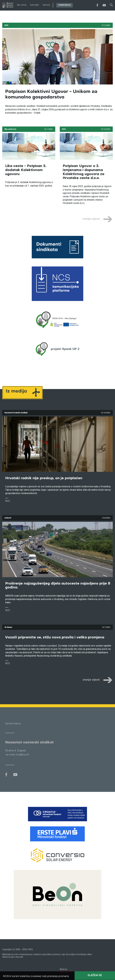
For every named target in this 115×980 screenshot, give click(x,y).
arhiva (46, 5)
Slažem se (95, 975)
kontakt (35, 5)
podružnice (64, 5)
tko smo (22, 5)
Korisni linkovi (13, 724)
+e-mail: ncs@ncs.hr (17, 755)
